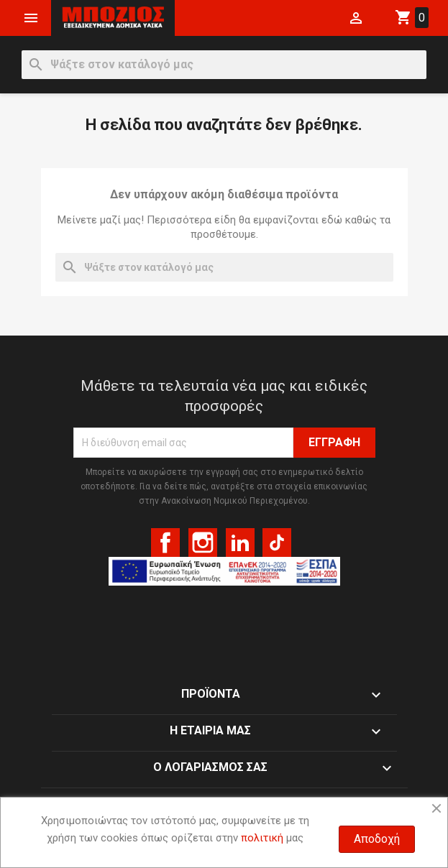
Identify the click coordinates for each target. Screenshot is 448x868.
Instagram (203, 542)
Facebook (165, 542)
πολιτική (262, 838)
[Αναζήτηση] (224, 65)
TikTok (277, 542)
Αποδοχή (377, 839)
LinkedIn (240, 542)
